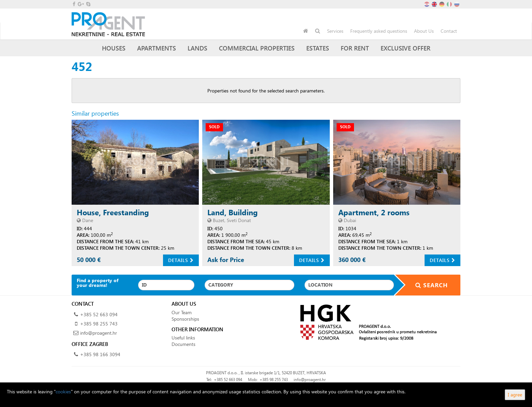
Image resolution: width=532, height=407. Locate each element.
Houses (114, 48)
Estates (318, 48)
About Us (424, 31)
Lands (197, 48)
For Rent (355, 48)
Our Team (182, 312)
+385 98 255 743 (99, 324)
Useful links (183, 338)
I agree (515, 395)
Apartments (157, 48)
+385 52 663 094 (99, 314)
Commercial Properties (257, 48)
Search (427, 285)
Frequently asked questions (379, 31)
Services (335, 31)
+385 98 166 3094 (100, 354)
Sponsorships (185, 319)
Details (181, 260)
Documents (183, 344)
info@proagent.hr (99, 333)
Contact (449, 31)
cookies (63, 391)
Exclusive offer (405, 48)
